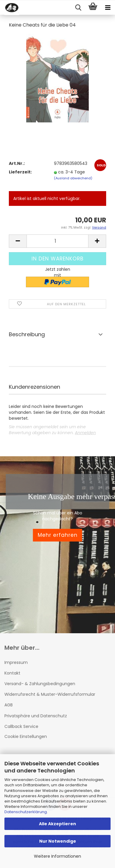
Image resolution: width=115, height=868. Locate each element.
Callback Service (21, 726)
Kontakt (12, 673)
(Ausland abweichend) (73, 178)
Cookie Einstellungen (26, 736)
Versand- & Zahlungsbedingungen (40, 684)
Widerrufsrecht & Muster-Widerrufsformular (50, 694)
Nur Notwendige (58, 841)
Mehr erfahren (58, 535)
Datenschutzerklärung (26, 812)
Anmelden (85, 433)
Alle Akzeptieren (57, 824)
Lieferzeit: (20, 172)
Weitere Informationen (57, 856)
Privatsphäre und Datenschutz (36, 716)
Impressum (16, 662)
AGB (9, 705)
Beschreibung (27, 334)
